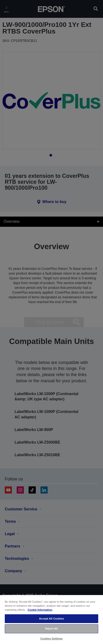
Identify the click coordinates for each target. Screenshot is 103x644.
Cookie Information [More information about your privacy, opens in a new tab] (40, 610)
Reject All (52, 629)
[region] (51, 619)
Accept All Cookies (52, 619)
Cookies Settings (51, 639)
